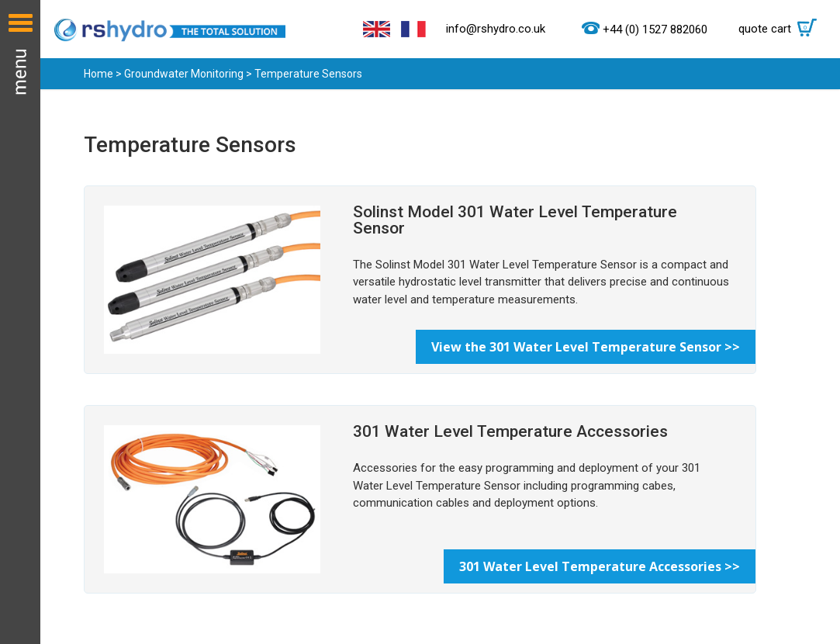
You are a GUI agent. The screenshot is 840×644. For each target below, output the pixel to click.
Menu (20, 322)
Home (99, 74)
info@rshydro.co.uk (496, 29)
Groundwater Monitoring (184, 74)
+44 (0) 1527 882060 (655, 29)
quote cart (781, 29)
